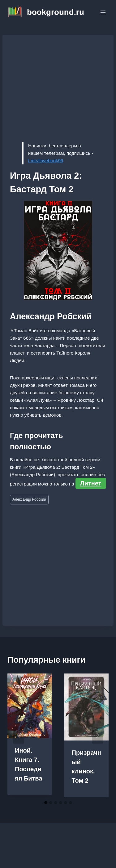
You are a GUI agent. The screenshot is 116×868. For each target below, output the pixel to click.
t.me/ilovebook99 (46, 161)
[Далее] (97, 735)
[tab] (46, 803)
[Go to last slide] (19, 735)
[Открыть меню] (103, 12)
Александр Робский (29, 499)
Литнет (91, 483)
